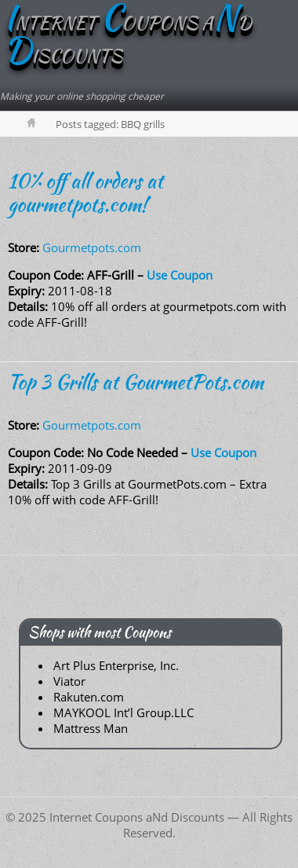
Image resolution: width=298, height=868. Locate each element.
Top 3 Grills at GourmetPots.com (136, 382)
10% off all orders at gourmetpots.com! (85, 192)
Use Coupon (180, 275)
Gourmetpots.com (92, 247)
